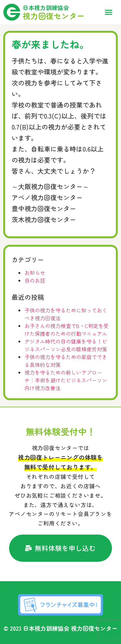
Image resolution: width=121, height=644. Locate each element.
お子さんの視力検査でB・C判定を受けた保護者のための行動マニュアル (67, 330)
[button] (109, 12)
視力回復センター (54, 16)
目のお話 (35, 280)
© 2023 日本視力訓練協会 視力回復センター (60, 628)
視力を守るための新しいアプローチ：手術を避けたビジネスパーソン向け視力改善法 (66, 380)
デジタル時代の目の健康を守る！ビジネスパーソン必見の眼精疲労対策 (66, 345)
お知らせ (35, 273)
